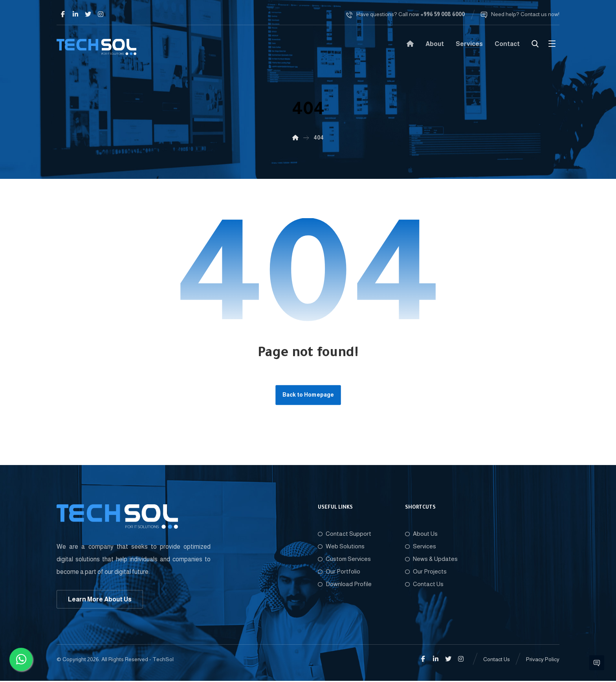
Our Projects (426, 572)
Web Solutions (341, 547)
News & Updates (431, 560)
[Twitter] (88, 14)
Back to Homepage (308, 395)
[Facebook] (63, 14)
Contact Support (345, 534)
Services (421, 547)
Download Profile (345, 585)
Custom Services (344, 560)
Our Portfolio (339, 572)
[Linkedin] (75, 14)
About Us (421, 534)
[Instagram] (101, 14)
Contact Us (424, 585)
